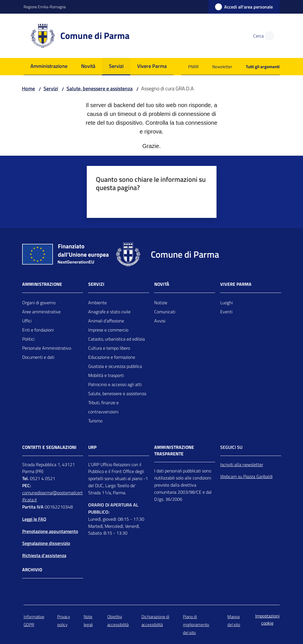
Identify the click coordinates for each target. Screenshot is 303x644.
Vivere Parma (236, 284)
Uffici (27, 321)
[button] (268, 36)
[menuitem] (49, 67)
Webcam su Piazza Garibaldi (246, 476)
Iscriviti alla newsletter (242, 464)
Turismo (95, 421)
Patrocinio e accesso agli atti (115, 384)
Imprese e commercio (108, 330)
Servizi (51, 88)
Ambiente (97, 303)
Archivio (32, 570)
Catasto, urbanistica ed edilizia (117, 339)
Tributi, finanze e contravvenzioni (103, 407)
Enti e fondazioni (38, 330)
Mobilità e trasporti (106, 375)
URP (92, 447)
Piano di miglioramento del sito (196, 625)
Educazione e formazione (112, 357)
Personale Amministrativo (47, 348)
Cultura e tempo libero (109, 348)
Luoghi (226, 303)
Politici (28, 339)
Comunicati (165, 312)
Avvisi (160, 321)
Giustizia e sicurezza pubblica (115, 366)
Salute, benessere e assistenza (100, 88)
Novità (162, 284)
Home (28, 88)
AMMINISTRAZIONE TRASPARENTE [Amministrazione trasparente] (174, 451)
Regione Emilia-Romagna (45, 7)
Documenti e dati (38, 357)
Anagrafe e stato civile (109, 312)
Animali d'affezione (106, 321)
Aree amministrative (41, 312)
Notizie (161, 303)
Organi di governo (39, 303)
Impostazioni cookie (267, 619)
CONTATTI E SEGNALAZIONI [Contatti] (49, 447)
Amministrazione (42, 284)
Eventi (226, 312)
